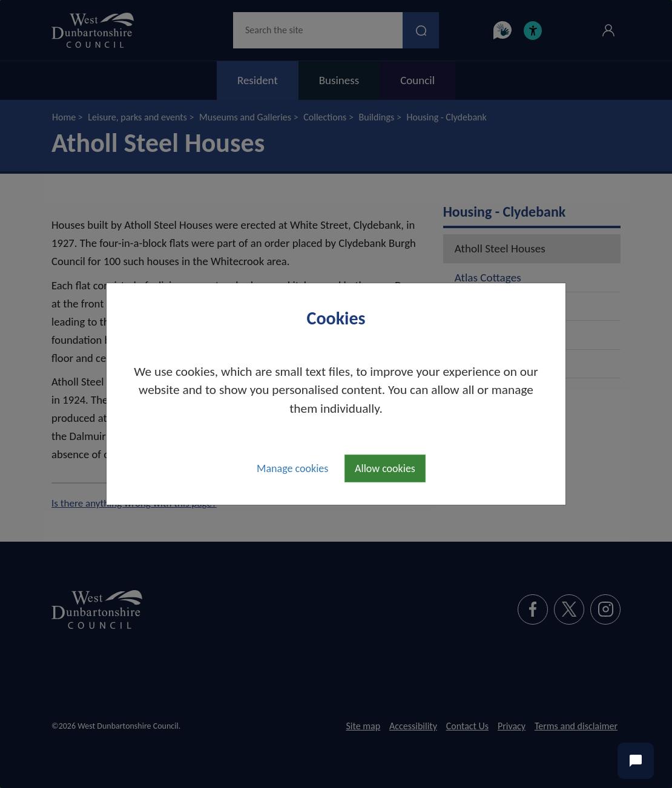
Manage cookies (292, 468)
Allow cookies (385, 468)
